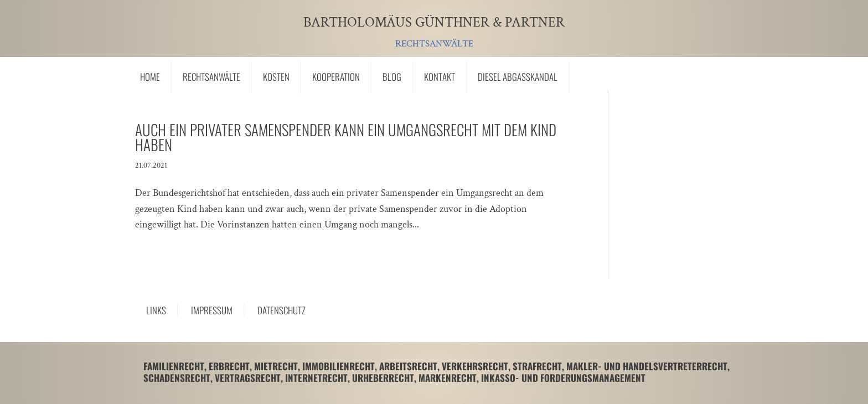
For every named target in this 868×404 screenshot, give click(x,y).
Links (156, 310)
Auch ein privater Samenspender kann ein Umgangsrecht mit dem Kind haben (346, 137)
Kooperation (336, 77)
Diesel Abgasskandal (518, 77)
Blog (392, 77)
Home (150, 77)
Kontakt (440, 77)
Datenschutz (281, 310)
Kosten (276, 77)
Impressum (212, 310)
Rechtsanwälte (211, 77)
